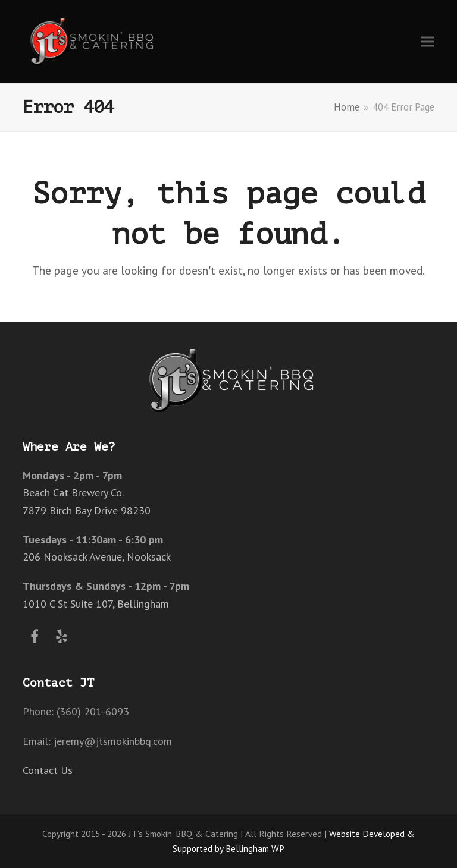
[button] (428, 41)
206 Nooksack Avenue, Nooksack (97, 557)
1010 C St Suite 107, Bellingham (96, 604)
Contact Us (48, 770)
